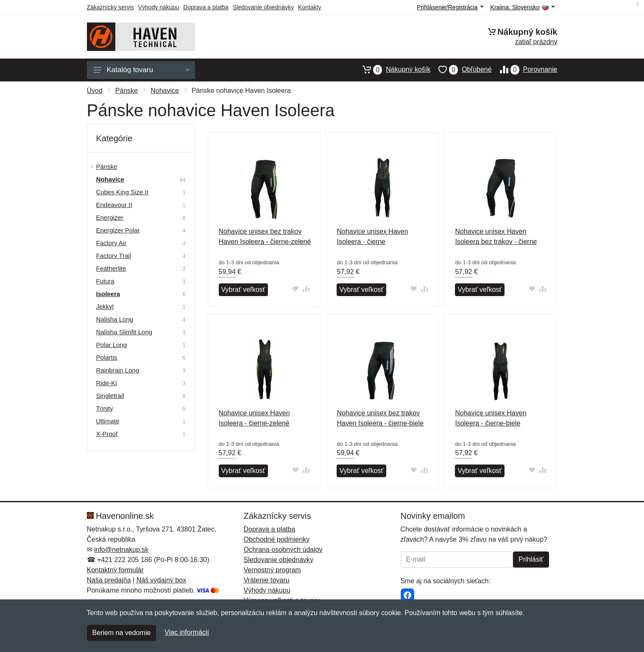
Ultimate (108, 421)
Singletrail (110, 396)
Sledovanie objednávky (263, 7)
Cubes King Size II (122, 192)
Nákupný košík (392, 70)
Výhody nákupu (159, 7)
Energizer (110, 217)
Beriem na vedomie (122, 633)
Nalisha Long (115, 319)
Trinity (105, 408)
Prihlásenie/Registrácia (450, 7)
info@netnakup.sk (121, 550)
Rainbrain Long (118, 370)
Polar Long (112, 345)
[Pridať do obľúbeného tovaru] (295, 289)
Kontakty (309, 7)
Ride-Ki (107, 383)
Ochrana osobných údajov (283, 550)
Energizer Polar (118, 230)
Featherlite (111, 268)
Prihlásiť (531, 559)
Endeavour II (114, 205)
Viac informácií (187, 632)
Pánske (127, 91)
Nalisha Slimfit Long (124, 332)
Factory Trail (114, 256)
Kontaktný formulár (115, 570)
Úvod (95, 91)
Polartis (107, 357)
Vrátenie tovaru (267, 580)
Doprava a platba (206, 7)
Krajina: (523, 7)
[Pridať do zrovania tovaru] (306, 289)
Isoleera (108, 294)
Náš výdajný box (161, 580)
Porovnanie (525, 70)
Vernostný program (272, 570)
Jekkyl (105, 306)
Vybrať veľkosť (243, 290)
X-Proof (107, 434)
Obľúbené (461, 70)
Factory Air (112, 243)
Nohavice (165, 91)
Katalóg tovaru (142, 70)
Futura (105, 281)
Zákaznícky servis (110, 7)
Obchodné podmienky (277, 539)
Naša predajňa (109, 580)
